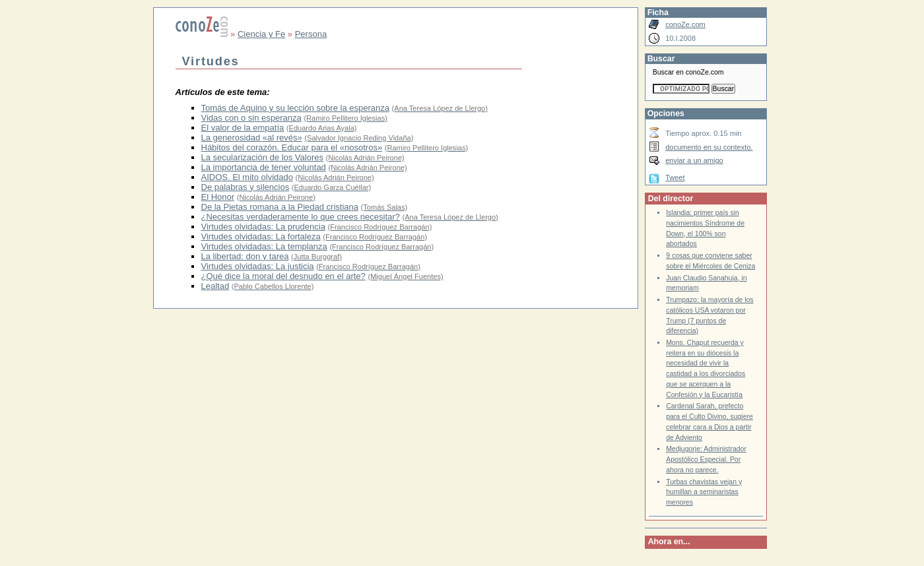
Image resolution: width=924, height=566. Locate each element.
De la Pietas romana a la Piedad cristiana (280, 207)
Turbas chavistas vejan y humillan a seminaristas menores (704, 492)
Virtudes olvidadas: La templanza (264, 246)
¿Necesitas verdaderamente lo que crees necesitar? (301, 217)
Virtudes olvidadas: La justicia (258, 266)
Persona (311, 34)
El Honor (218, 197)
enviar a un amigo (694, 160)
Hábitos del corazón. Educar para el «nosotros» (292, 147)
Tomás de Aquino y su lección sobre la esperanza (295, 108)
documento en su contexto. (709, 147)
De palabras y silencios (246, 187)
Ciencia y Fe (261, 34)
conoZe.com (685, 24)
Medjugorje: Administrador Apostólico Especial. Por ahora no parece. (706, 459)
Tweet (675, 177)
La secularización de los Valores (262, 157)
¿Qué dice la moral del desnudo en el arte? (283, 276)
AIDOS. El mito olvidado (247, 177)
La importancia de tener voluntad (264, 167)
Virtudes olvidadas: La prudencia (263, 227)
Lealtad (215, 286)
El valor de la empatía (243, 128)
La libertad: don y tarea (245, 256)
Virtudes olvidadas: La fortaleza (261, 236)
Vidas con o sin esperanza (251, 118)
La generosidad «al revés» (252, 138)
